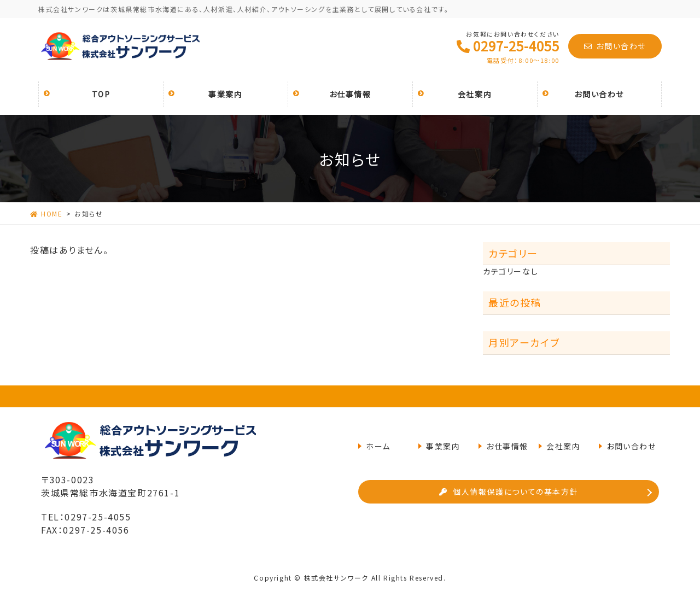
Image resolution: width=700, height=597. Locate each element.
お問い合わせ (615, 46)
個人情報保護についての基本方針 (509, 491)
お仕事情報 (507, 446)
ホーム (378, 446)
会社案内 (563, 446)
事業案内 (443, 446)
